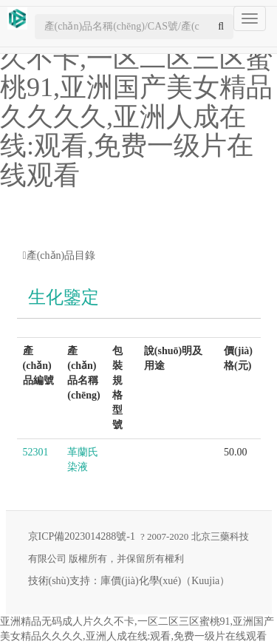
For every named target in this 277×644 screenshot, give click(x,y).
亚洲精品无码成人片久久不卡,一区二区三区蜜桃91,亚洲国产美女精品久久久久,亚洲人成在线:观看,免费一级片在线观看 (136, 102)
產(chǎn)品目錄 (59, 255)
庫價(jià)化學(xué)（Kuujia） (165, 581)
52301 (36, 452)
